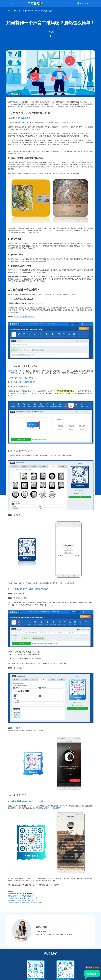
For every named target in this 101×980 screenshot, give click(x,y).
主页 (9, 11)
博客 (15, 11)
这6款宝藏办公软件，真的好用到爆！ (21, 894)
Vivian (42, 927)
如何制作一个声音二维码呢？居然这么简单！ (37, 11)
